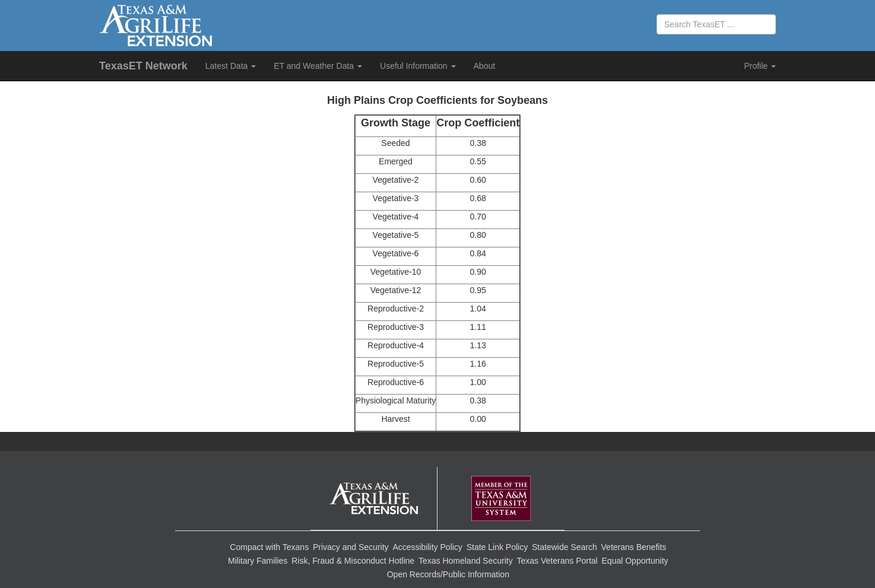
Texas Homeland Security (466, 561)
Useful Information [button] (418, 66)
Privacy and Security (351, 547)
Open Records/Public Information (448, 574)
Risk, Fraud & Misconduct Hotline (353, 561)
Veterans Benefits (634, 547)
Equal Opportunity (635, 561)
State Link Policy (497, 547)
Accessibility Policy (427, 547)
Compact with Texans (269, 547)
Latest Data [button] (231, 66)
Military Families (258, 561)
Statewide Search (565, 547)
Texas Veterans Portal (557, 561)
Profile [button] (760, 66)
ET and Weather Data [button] (318, 66)
